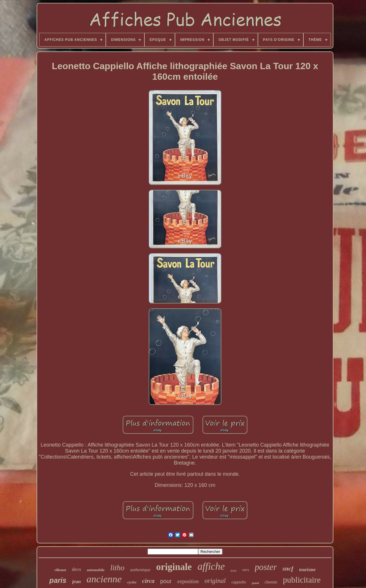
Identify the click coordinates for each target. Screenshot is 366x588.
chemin (271, 582)
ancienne (104, 579)
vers (245, 570)
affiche (211, 566)
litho (118, 568)
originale (174, 567)
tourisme (307, 570)
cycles (132, 582)
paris (58, 580)
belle (233, 571)
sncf (288, 568)
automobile (96, 570)
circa (148, 581)
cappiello (239, 582)
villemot (60, 570)
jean (76, 582)
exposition (188, 581)
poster (266, 567)
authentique (140, 570)
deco (76, 569)
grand (255, 583)
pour (166, 581)
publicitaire (302, 580)
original (215, 581)
